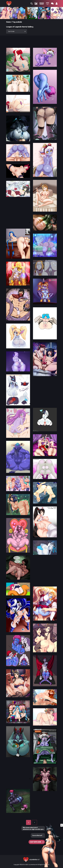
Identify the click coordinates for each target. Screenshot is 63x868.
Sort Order (11, 31)
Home (8, 22)
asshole (19, 22)
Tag (14, 22)
